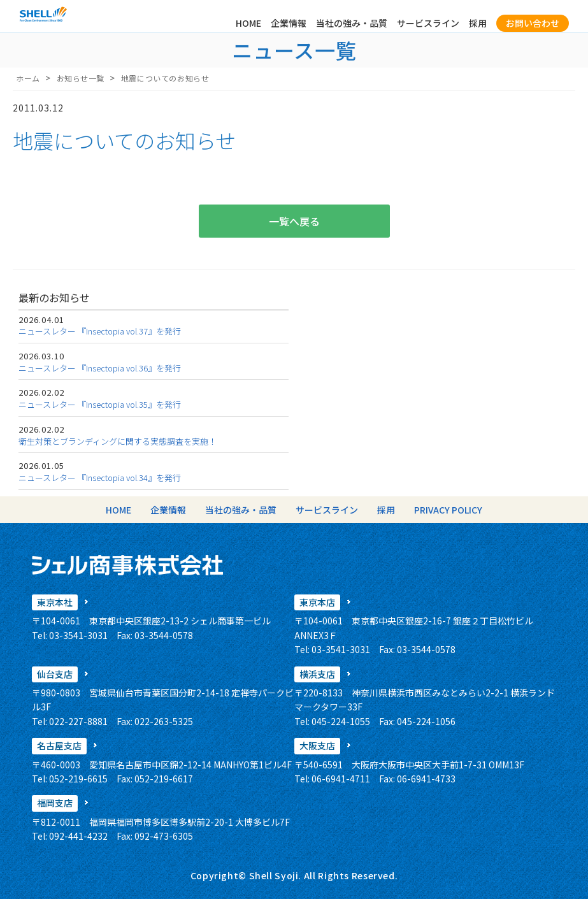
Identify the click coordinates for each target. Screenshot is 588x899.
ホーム (28, 78)
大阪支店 (317, 745)
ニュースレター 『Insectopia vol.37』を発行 (100, 331)
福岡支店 (55, 803)
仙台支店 (55, 674)
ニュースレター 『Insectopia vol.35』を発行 (100, 404)
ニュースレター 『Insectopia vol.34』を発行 (100, 478)
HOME (248, 23)
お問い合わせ (533, 23)
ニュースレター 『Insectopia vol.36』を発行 (100, 368)
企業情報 (289, 23)
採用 (478, 23)
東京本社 (55, 602)
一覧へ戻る (294, 221)
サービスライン (428, 23)
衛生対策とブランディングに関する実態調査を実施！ (118, 441)
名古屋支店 (59, 745)
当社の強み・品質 (352, 23)
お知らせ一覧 (81, 78)
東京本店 (317, 602)
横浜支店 (317, 674)
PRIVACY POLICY (448, 510)
